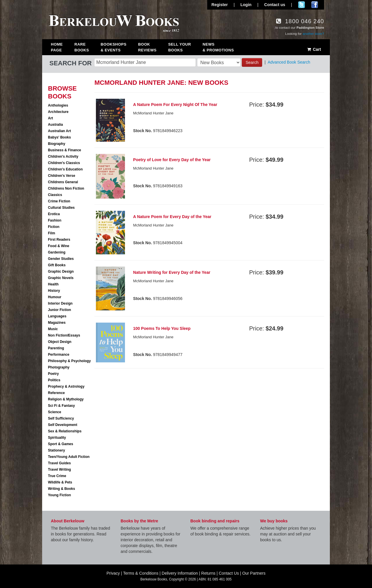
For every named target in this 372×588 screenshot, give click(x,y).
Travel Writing (59, 470)
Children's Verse (62, 176)
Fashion (55, 220)
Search (252, 62)
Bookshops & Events (113, 47)
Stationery (57, 450)
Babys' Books (59, 137)
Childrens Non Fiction (66, 188)
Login (246, 5)
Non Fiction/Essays (64, 335)
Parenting (56, 348)
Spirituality (57, 438)
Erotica (54, 214)
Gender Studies (61, 259)
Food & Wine (59, 246)
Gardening (57, 252)
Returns (208, 573)
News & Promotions (218, 47)
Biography (57, 144)
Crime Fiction (59, 201)
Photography (59, 367)
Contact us (275, 5)
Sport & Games (61, 444)
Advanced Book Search (289, 62)
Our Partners (254, 573)
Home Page (57, 47)
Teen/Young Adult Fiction (69, 457)
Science (54, 412)
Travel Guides (59, 463)
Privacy (113, 573)
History (54, 291)
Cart (314, 49)
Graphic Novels (61, 278)
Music (53, 329)
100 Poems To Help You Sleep (162, 328)
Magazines (57, 323)
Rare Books (82, 47)
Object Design (60, 342)
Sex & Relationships (65, 431)
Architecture (58, 112)
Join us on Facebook (315, 5)
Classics (55, 195)
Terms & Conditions (141, 573)
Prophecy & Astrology (66, 386)
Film (52, 233)
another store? (313, 34)
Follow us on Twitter (302, 5)
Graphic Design (61, 271)
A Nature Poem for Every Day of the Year (172, 217)
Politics (54, 380)
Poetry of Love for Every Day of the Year (172, 160)
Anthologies (58, 105)
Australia (55, 125)
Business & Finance (65, 150)
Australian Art (59, 131)
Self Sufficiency (61, 418)
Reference (56, 393)
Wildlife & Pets (60, 482)
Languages (57, 316)
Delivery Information (180, 573)
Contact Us (229, 573)
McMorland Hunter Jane (153, 113)
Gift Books (57, 265)
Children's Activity (63, 157)
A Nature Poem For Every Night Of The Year (175, 105)
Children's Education (65, 169)
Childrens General (63, 182)
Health (53, 284)
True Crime (57, 476)
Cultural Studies (61, 208)
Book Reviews (147, 47)
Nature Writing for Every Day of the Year (172, 272)
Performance (59, 355)
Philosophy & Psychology (69, 361)
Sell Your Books (180, 47)
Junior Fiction (59, 310)
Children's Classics (64, 163)
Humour (55, 297)
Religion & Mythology (66, 399)
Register (220, 5)
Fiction (54, 227)
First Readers (59, 240)
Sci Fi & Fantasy (61, 406)
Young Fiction (59, 495)
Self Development (63, 425)
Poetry (53, 374)
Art (50, 118)
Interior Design (60, 303)
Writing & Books (61, 489)
